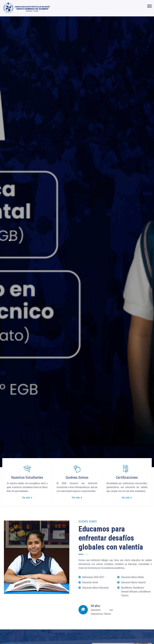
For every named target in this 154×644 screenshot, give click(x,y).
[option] (77, 242)
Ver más (27, 498)
